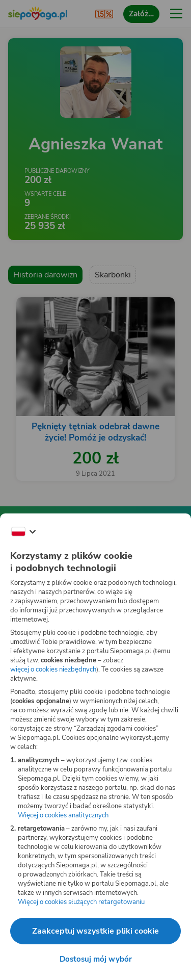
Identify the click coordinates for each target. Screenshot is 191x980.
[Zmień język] (23, 532)
